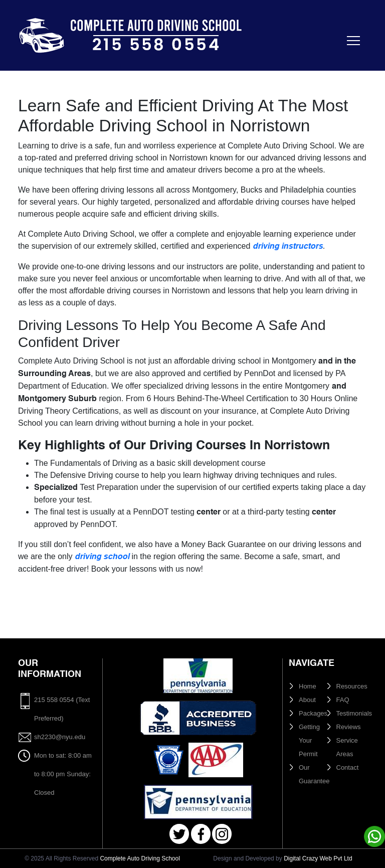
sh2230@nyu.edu (60, 737)
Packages (313, 713)
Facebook (201, 834)
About (307, 700)
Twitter (179, 834)
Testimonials (354, 713)
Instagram (222, 834)
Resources (352, 686)
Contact (348, 767)
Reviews (349, 727)
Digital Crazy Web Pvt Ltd (318, 858)
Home (308, 686)
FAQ (343, 700)
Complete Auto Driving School (140, 858)
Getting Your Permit (309, 740)
